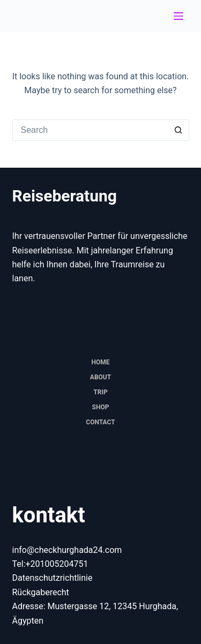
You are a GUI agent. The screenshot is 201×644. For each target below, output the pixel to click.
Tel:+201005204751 (50, 564)
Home (100, 362)
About (100, 377)
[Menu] (178, 16)
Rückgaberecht (41, 592)
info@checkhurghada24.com (67, 550)
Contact (100, 422)
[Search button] (178, 130)
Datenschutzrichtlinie (53, 578)
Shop (101, 407)
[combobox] (91, 130)
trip (100, 392)
